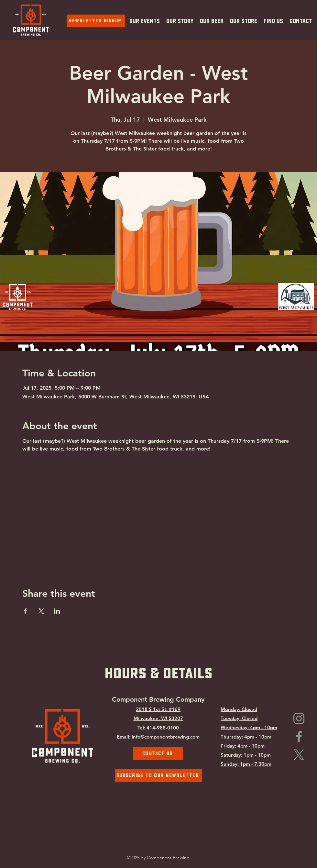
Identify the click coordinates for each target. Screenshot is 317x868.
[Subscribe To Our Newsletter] (158, 776)
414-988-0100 (163, 728)
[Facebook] (299, 737)
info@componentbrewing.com (166, 737)
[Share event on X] (41, 611)
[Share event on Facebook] (25, 611)
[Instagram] (299, 718)
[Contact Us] (158, 754)
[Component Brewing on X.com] (299, 755)
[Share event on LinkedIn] (57, 611)
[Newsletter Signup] (96, 21)
